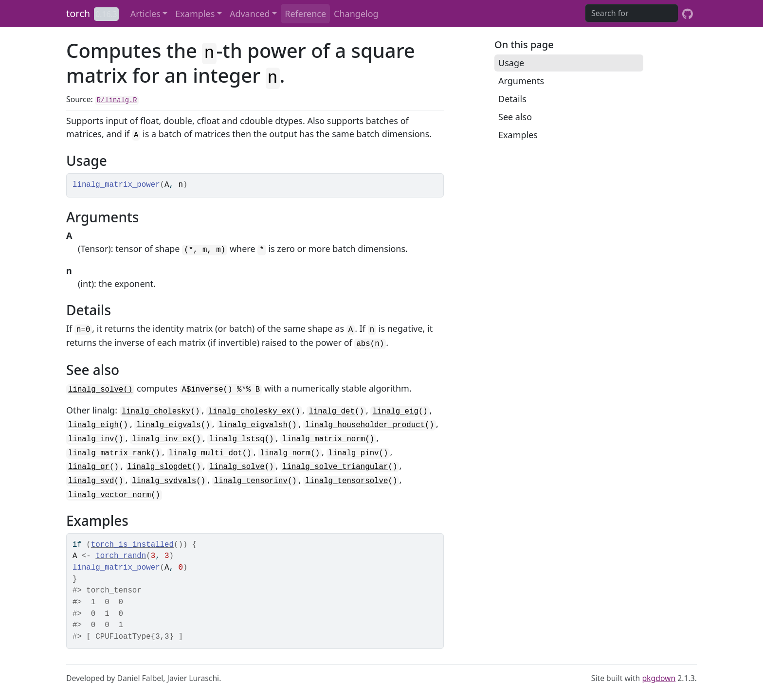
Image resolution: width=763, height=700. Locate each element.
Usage (511, 63)
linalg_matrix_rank (109, 453)
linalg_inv (91, 439)
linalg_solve (237, 467)
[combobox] (632, 13)
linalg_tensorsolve (346, 481)
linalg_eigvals (168, 425)
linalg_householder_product (365, 425)
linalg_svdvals (164, 481)
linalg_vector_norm (109, 495)
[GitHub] (688, 14)
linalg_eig (395, 412)
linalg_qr (89, 467)
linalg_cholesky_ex (250, 412)
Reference (305, 14)
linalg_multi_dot (206, 453)
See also (515, 117)
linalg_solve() (100, 390)
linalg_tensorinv (251, 481)
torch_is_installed (132, 545)
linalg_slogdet (160, 467)
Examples (195, 14)
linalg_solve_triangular (335, 467)
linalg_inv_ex (162, 439)
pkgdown (659, 678)
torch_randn (121, 556)
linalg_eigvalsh (253, 425)
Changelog (356, 14)
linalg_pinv (354, 453)
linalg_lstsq (237, 439)
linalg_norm (285, 453)
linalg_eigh (93, 425)
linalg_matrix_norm (324, 439)
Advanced (250, 14)
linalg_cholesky (156, 412)
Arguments (521, 81)
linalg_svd (91, 481)
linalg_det (332, 412)
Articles (145, 14)
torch (78, 13)
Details (512, 99)
